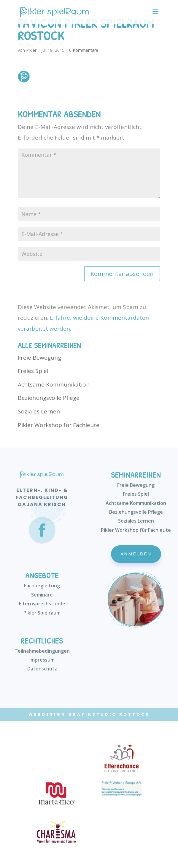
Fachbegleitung (42, 586)
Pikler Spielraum (42, 613)
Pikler (31, 50)
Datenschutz (42, 669)
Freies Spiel (33, 371)
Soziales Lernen (39, 411)
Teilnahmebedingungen (42, 651)
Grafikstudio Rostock (109, 714)
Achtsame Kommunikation (54, 384)
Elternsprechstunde (42, 604)
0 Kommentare (84, 50)
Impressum (42, 660)
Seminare (42, 595)
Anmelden (136, 554)
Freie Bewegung (39, 358)
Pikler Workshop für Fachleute (59, 425)
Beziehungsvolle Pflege (49, 398)
